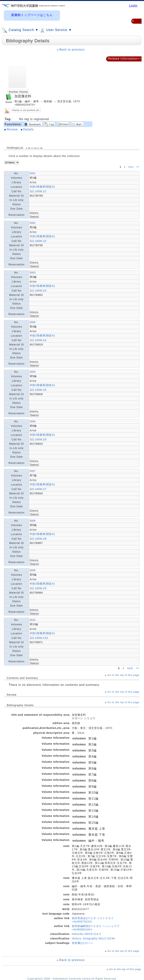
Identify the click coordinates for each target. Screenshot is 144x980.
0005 (33, 372)
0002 (33, 223)
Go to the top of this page (123, 675)
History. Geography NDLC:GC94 (93, 938)
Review (12, 129)
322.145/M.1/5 (38, 390)
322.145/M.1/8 (38, 539)
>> (138, 167)
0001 (33, 173)
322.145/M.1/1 (38, 191)
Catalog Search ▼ (20, 30)
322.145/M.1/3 (38, 291)
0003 (33, 273)
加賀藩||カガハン (82, 943)
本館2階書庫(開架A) (42, 187)
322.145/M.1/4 (38, 340)
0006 (33, 421)
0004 (33, 322)
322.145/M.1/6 (38, 439)
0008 (33, 521)
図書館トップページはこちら (32, 15)
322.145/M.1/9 (38, 588)
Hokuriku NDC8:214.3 (86, 934)
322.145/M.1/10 (39, 638)
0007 (33, 471)
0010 (33, 620)
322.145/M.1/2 (38, 241)
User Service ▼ (56, 30)
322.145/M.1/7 (38, 489)
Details (28, 129)
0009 (33, 570)
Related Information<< (125, 59)
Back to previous (72, 50)
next (131, 167)
